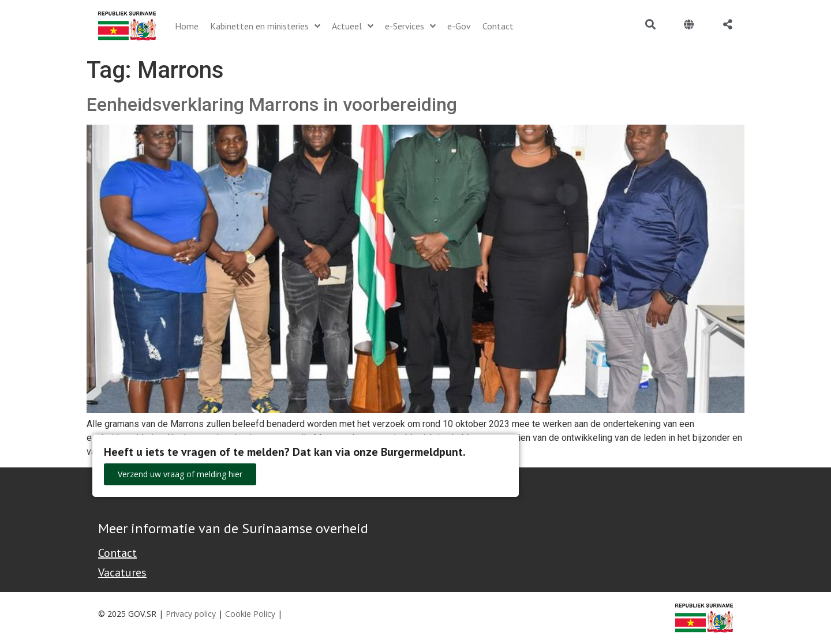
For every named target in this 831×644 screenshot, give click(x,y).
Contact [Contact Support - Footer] (117, 553)
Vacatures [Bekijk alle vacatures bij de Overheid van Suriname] (122, 572)
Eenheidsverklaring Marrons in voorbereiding (272, 104)
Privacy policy (191, 614)
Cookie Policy (250, 614)
